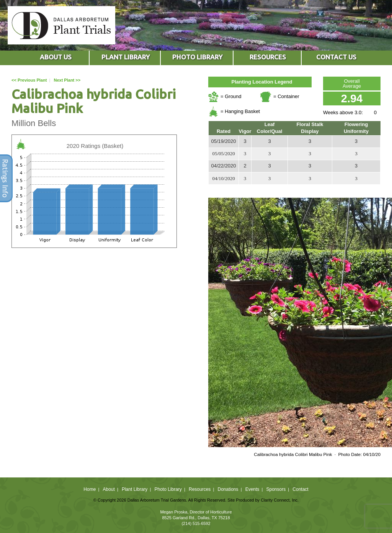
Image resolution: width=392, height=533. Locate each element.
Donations (228, 489)
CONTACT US (336, 57)
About (109, 489)
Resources (200, 489)
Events (252, 489)
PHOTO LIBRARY (197, 57)
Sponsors (276, 489)
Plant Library (135, 489)
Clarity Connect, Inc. (280, 500)
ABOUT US (56, 57)
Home (90, 489)
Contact (300, 489)
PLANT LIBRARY (126, 57)
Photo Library (168, 489)
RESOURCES (268, 57)
